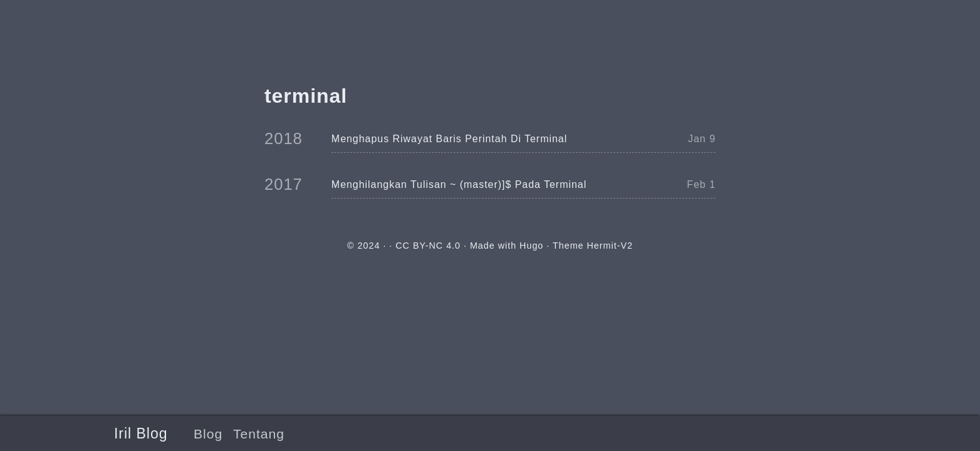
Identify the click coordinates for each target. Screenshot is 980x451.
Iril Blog (141, 433)
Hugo (531, 246)
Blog (208, 434)
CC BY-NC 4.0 (428, 246)
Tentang (259, 434)
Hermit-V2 (610, 246)
